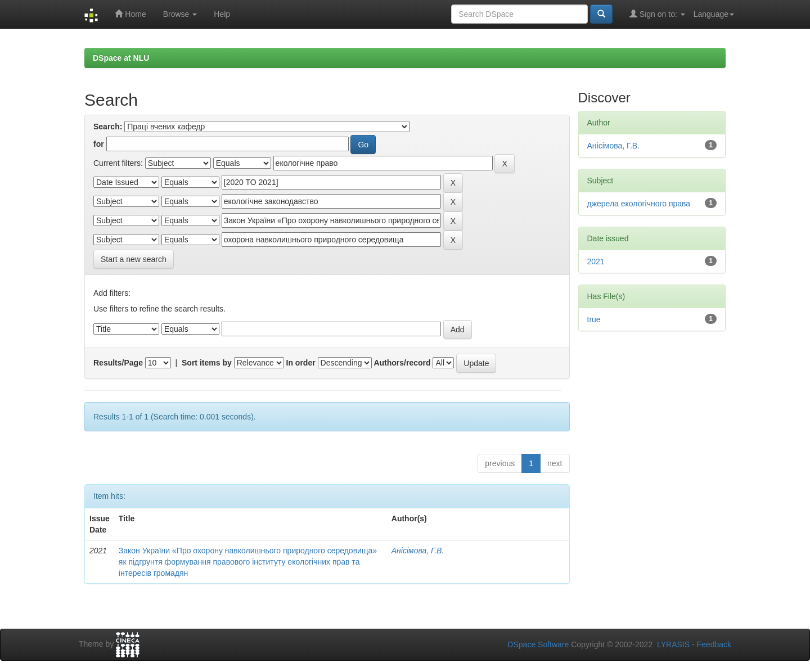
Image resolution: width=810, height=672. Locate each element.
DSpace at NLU (121, 58)
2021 (596, 261)
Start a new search (134, 259)
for (99, 144)
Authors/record (402, 363)
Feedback (714, 644)
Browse (180, 14)
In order (301, 363)
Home (130, 14)
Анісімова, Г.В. (418, 551)
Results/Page (118, 363)
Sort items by (207, 363)
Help (222, 14)
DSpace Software (538, 644)
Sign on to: (657, 14)
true (594, 319)
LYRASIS (673, 644)
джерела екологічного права (639, 204)
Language (714, 14)
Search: (108, 127)
